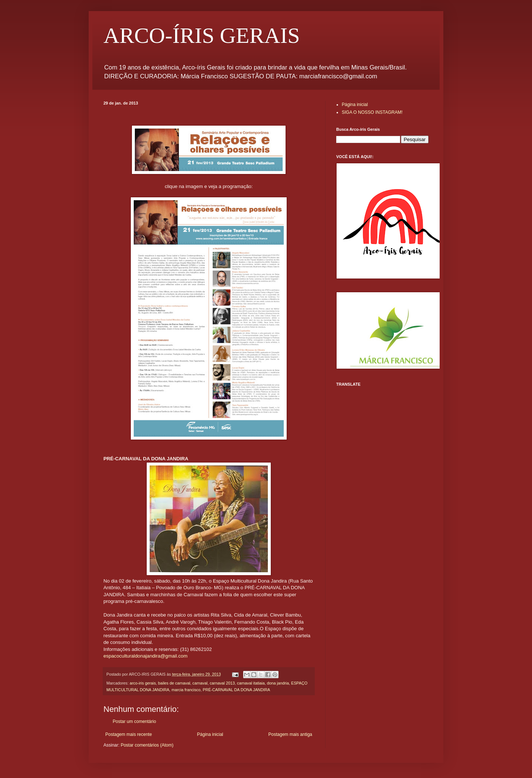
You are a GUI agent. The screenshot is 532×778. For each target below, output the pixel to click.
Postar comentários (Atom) (147, 745)
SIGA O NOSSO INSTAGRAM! (372, 112)
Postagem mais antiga (290, 734)
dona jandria (278, 683)
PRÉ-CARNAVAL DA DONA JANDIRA (236, 690)
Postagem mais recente (129, 734)
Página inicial (210, 734)
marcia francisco (186, 690)
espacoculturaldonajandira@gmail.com (145, 656)
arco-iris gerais (143, 683)
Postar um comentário (134, 721)
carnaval (200, 683)
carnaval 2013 (222, 683)
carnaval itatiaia (251, 683)
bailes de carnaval (174, 683)
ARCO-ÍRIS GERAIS (202, 35)
